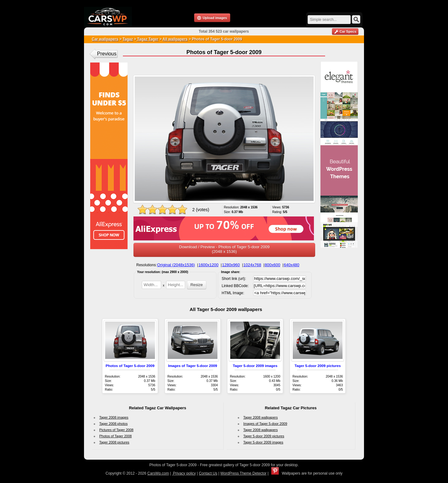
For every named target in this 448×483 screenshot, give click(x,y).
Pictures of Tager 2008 (116, 430)
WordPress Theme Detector (243, 473)
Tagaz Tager (147, 39)
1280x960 (231, 265)
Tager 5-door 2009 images (255, 366)
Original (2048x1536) (176, 265)
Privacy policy (184, 473)
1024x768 (252, 265)
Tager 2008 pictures (114, 442)
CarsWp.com (158, 473)
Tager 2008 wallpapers (261, 417)
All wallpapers (175, 39)
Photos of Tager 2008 (115, 436)
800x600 (273, 265)
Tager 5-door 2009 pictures (318, 366)
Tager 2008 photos (113, 424)
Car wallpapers (105, 39)
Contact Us (208, 473)
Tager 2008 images (114, 417)
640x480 (292, 265)
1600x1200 (208, 265)
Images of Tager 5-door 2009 (193, 366)
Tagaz (128, 39)
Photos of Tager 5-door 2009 (130, 366)
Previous (107, 54)
